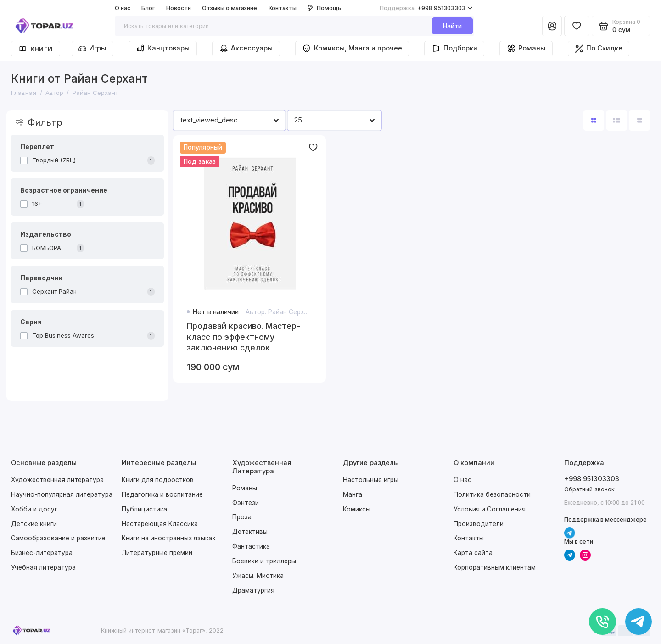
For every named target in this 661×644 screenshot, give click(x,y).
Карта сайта (473, 553)
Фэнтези (246, 503)
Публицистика (144, 509)
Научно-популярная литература (62, 494)
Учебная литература (43, 567)
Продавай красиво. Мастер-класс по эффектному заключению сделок (244, 337)
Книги (36, 49)
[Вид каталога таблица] (639, 120)
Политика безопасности (492, 494)
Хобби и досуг (34, 509)
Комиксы (357, 509)
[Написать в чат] (639, 622)
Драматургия (253, 590)
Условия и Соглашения (490, 509)
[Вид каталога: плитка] (594, 120)
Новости (179, 8)
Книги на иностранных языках (168, 538)
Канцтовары (163, 49)
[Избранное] (577, 26)
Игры (92, 48)
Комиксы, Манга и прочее (352, 49)
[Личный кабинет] (552, 26)
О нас (123, 8)
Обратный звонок (589, 489)
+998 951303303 (426, 8)
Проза (242, 517)
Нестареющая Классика (160, 524)
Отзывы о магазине (230, 8)
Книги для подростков (158, 480)
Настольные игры (371, 480)
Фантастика (251, 546)
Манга (353, 494)
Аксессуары (246, 49)
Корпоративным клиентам (495, 567)
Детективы (250, 532)
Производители (479, 524)
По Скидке (599, 48)
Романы (526, 49)
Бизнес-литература (42, 553)
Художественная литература (57, 480)
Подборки (454, 49)
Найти (452, 26)
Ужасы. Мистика (258, 576)
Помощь (324, 8)
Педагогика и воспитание (162, 494)
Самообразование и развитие (58, 538)
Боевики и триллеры (264, 561)
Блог (148, 8)
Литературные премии (157, 553)
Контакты (283, 8)
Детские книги (34, 524)
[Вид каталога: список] (617, 120)
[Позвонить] (602, 622)
